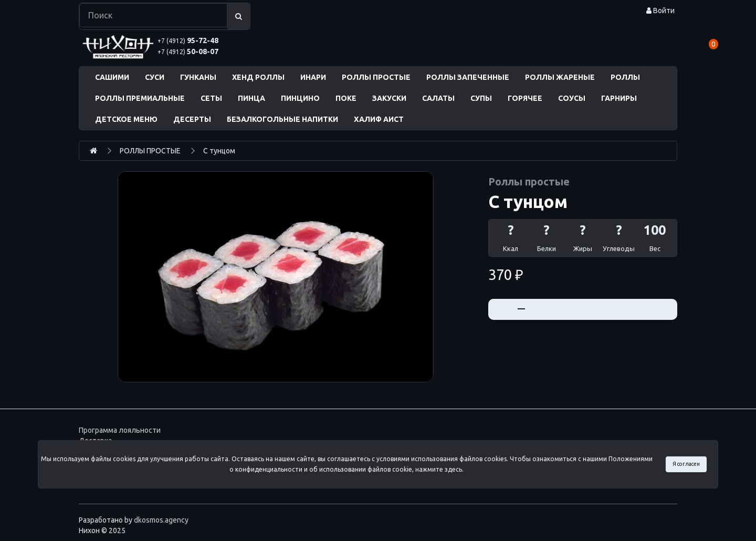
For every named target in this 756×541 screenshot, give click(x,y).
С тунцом (219, 151)
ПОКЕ (346, 98)
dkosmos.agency (161, 520)
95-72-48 (188, 40)
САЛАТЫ (438, 98)
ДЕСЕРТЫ (192, 119)
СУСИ (155, 77)
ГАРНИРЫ (619, 98)
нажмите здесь (439, 469)
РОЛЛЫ (625, 77)
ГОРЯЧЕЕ (525, 98)
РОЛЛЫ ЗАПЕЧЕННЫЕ (468, 77)
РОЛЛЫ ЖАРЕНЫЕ (560, 77)
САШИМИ (112, 77)
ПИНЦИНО (300, 98)
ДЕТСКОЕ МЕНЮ (126, 119)
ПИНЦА (251, 98)
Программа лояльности (120, 430)
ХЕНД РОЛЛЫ (258, 77)
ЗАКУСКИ (389, 98)
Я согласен (686, 464)
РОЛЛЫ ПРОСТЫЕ (376, 77)
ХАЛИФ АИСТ (379, 119)
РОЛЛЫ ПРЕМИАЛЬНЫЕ (140, 98)
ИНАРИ (313, 77)
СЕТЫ (211, 98)
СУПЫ (481, 98)
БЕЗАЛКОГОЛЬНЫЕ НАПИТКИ (282, 119)
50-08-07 (188, 51)
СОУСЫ (572, 98)
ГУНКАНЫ (198, 77)
